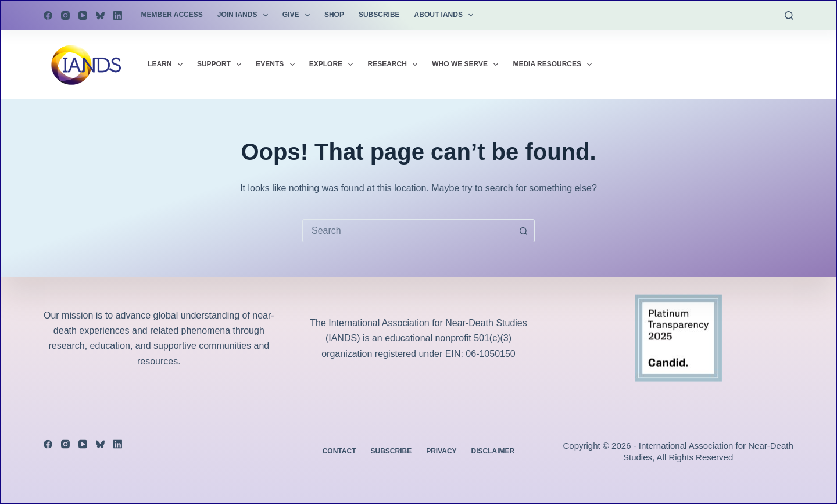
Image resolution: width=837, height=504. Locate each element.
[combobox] (407, 231)
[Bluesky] (100, 15)
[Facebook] (48, 15)
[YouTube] (83, 15)
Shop (334, 15)
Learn (167, 65)
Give (298, 15)
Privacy (441, 451)
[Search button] (523, 231)
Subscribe (379, 15)
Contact (339, 451)
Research (395, 65)
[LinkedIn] (118, 15)
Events (277, 65)
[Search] (789, 15)
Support (221, 65)
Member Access (172, 15)
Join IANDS (245, 15)
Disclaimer (493, 451)
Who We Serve (467, 65)
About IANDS (446, 15)
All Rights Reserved (695, 457)
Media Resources (555, 65)
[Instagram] (65, 15)
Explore (334, 65)
